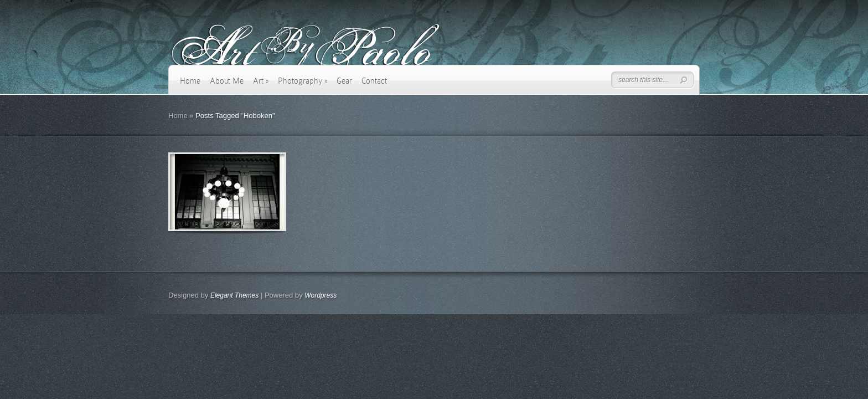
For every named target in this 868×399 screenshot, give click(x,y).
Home (190, 81)
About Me (227, 81)
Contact (374, 81)
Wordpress (321, 295)
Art (261, 81)
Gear (344, 81)
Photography (303, 81)
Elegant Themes (234, 295)
